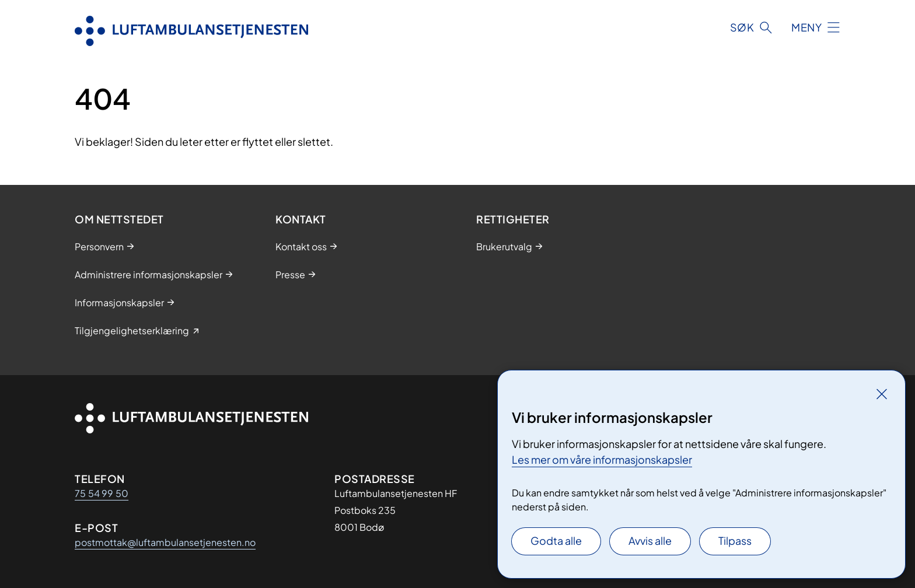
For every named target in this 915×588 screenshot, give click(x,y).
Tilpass (735, 540)
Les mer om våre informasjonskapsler (602, 459)
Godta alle (556, 540)
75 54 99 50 (102, 493)
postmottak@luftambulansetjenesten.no (165, 542)
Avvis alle (650, 540)
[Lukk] (882, 394)
